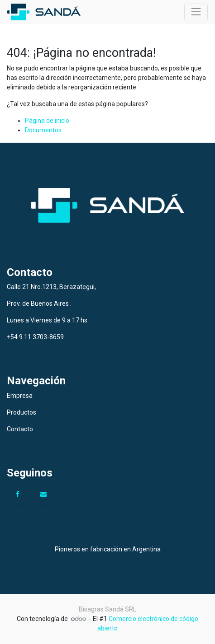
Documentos (43, 130)
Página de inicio (47, 121)
